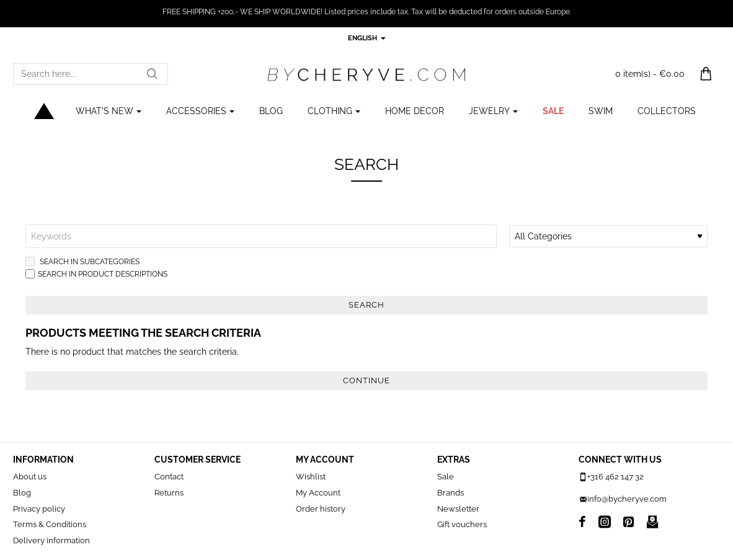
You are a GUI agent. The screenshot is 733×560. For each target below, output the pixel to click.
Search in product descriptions (96, 274)
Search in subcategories (82, 261)
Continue (366, 380)
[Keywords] (261, 236)
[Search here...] (152, 74)
